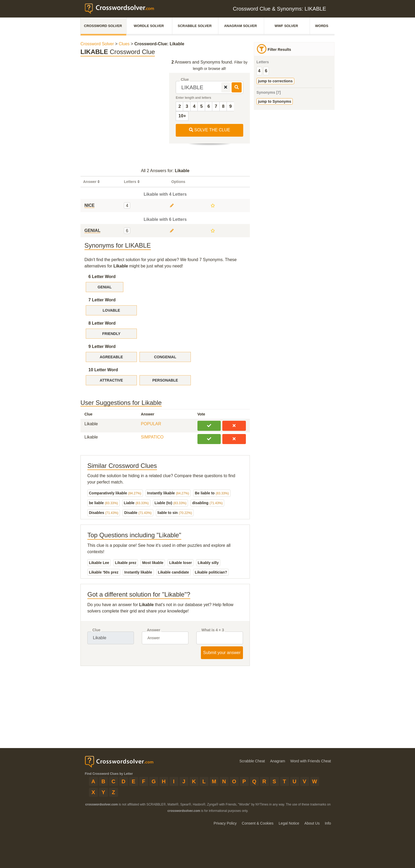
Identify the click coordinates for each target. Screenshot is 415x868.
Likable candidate (173, 572)
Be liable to (212, 493)
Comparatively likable (115, 493)
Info (328, 823)
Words (322, 26)
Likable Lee (99, 563)
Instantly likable (168, 493)
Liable (136, 503)
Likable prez (126, 563)
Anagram (278, 761)
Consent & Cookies (258, 823)
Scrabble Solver (195, 26)
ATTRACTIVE (111, 380)
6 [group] (266, 71)
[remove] (226, 87)
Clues (125, 44)
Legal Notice (289, 823)
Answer (154, 630)
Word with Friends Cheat (311, 761)
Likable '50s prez (104, 572)
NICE (89, 205)
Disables (104, 513)
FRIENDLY (111, 334)
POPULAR (151, 424)
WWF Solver (287, 26)
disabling (207, 503)
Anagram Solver (241, 26)
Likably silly (208, 563)
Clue (185, 80)
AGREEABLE (111, 357)
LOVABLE (111, 310)
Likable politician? (211, 572)
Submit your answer (222, 653)
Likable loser (181, 563)
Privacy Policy (225, 823)
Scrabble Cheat (252, 761)
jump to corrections (275, 81)
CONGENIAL (165, 357)
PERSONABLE (165, 380)
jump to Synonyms (275, 101)
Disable (138, 513)
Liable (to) (171, 503)
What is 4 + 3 (213, 630)
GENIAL (92, 231)
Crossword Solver (103, 26)
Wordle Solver (149, 26)
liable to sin (175, 513)
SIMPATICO (152, 437)
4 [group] (259, 71)
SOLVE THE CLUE (210, 130)
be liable (103, 503)
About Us (312, 823)
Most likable (153, 563)
